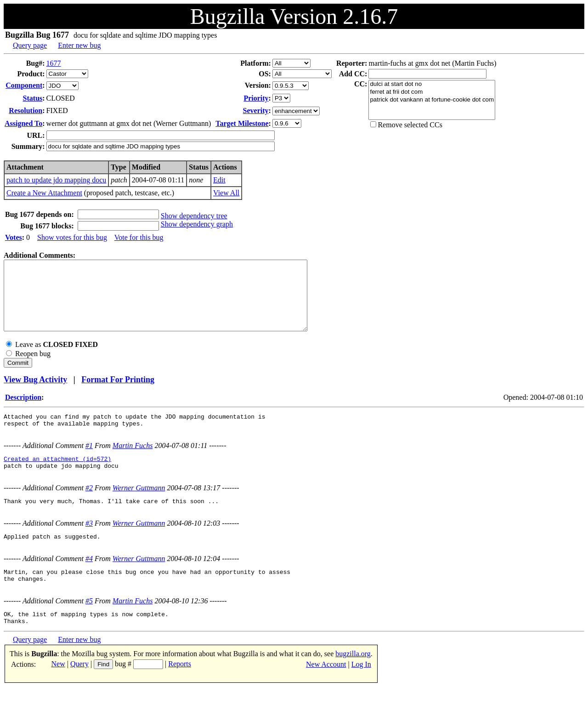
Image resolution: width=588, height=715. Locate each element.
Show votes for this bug (72, 237)
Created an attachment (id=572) (57, 477)
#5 (89, 626)
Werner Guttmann (139, 507)
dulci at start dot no (432, 84)
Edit (219, 180)
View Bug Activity (35, 393)
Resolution (25, 111)
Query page (30, 45)
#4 (89, 581)
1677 (54, 63)
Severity (256, 111)
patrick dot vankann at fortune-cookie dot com (432, 100)
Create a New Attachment (44, 193)
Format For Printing (118, 393)
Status (33, 98)
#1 (89, 462)
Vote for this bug (139, 237)
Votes (14, 237)
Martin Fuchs (133, 462)
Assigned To (23, 123)
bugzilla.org (353, 681)
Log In (361, 692)
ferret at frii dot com (432, 92)
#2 (89, 507)
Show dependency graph (197, 224)
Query (79, 691)
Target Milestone (242, 123)
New (58, 691)
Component (24, 85)
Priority (256, 98)
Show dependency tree (194, 216)
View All (226, 193)
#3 (89, 544)
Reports (180, 691)
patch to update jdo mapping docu (56, 180)
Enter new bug (79, 45)
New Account (326, 692)
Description (23, 411)
